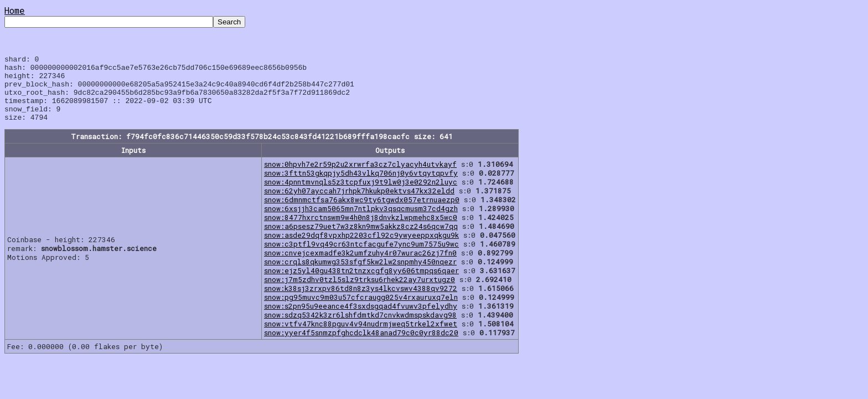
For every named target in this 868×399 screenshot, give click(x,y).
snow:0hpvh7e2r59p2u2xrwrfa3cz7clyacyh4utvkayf (360, 177)
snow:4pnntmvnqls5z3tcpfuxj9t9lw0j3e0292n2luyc (361, 195)
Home (15, 10)
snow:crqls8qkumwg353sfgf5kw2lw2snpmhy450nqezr (360, 275)
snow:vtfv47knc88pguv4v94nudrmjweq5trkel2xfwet (361, 337)
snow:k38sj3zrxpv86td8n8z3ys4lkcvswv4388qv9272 (361, 301)
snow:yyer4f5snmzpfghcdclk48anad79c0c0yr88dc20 (361, 346)
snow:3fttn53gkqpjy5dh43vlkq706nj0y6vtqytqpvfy (361, 186)
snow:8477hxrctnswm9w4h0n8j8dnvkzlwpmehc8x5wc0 (361, 231)
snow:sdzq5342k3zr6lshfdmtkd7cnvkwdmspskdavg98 (360, 328)
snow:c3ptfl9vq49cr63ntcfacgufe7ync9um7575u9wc (361, 257)
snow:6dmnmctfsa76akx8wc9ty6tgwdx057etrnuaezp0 (362, 213)
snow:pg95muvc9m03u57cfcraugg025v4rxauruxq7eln (361, 310)
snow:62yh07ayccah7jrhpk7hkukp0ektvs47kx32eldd (359, 204)
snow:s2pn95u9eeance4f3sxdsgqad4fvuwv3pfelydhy (361, 319)
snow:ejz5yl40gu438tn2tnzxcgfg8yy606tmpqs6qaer (361, 284)
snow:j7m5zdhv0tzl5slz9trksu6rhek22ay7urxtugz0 (360, 293)
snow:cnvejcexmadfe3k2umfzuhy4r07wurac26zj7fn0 (360, 266)
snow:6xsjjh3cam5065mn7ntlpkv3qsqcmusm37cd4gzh (361, 222)
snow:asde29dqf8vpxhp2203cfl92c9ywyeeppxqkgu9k (361, 248)
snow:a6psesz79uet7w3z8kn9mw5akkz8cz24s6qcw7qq (361, 239)
